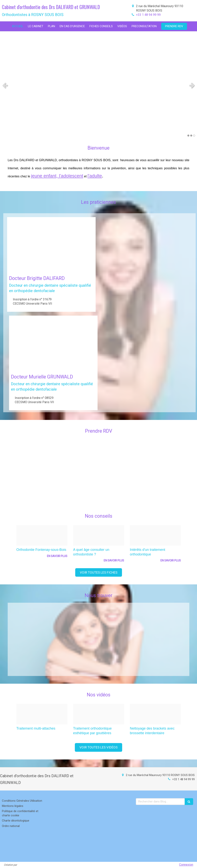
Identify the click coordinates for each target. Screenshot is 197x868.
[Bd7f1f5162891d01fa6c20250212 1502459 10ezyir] (155, 535)
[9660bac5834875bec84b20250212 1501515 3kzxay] (42, 714)
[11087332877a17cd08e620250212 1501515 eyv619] (99, 714)
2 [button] (191, 136)
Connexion (186, 865)
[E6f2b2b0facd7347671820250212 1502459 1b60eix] (42, 535)
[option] (42, 544)
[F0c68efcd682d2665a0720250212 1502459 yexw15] (99, 535)
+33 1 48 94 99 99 (148, 15)
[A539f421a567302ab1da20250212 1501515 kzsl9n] (155, 714)
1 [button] (188, 136)
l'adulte (95, 176)
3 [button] (194, 136)
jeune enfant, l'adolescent (57, 176)
